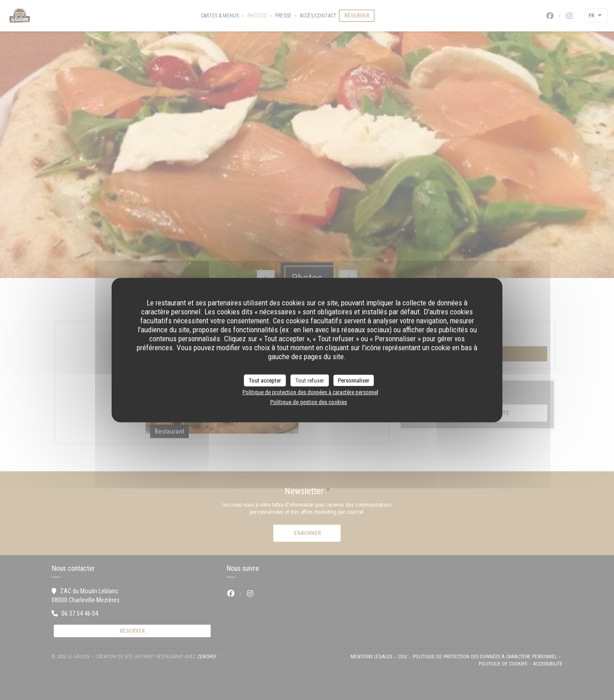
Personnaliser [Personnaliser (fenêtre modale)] (354, 380)
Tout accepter (265, 380)
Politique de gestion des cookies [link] (309, 402)
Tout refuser (310, 380)
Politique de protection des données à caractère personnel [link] (310, 392)
